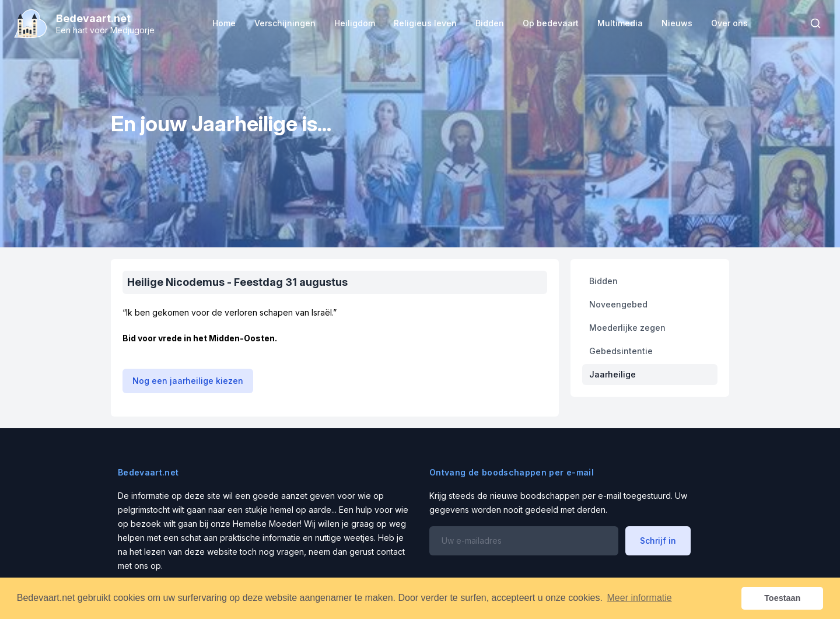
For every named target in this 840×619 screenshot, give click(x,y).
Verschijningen (285, 23)
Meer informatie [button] (640, 598)
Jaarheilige (612, 374)
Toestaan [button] (782, 598)
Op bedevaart (551, 23)
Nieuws (677, 23)
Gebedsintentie (621, 351)
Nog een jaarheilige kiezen (188, 381)
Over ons (729, 23)
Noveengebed (618, 304)
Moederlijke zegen (627, 328)
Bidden (490, 23)
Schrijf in (658, 541)
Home (224, 23)
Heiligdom (355, 23)
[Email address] (524, 541)
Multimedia (620, 23)
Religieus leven (425, 23)
